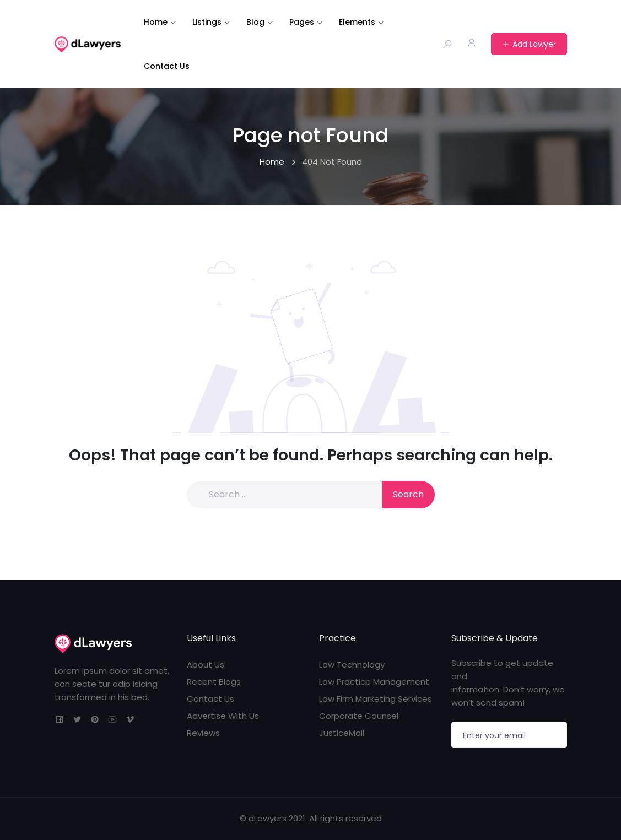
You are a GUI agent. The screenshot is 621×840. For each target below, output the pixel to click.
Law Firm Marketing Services (376, 699)
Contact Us (167, 66)
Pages (302, 22)
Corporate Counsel (359, 716)
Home (156, 22)
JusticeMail (342, 733)
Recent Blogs (214, 682)
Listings (207, 22)
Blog (255, 22)
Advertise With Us (223, 716)
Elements (357, 22)
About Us (206, 665)
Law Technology (352, 665)
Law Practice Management (374, 682)
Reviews (203, 733)
